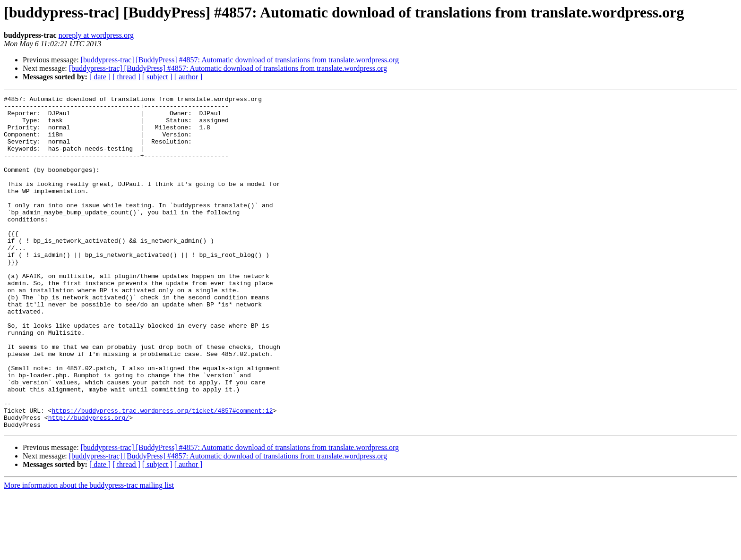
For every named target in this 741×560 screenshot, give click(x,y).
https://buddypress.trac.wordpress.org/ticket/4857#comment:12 (162, 474)
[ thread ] (126, 77)
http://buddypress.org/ (89, 483)
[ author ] (189, 77)
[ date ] (100, 77)
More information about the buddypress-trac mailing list (89, 552)
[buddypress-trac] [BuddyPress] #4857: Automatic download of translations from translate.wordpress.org (240, 60)
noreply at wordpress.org (96, 35)
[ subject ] (157, 77)
